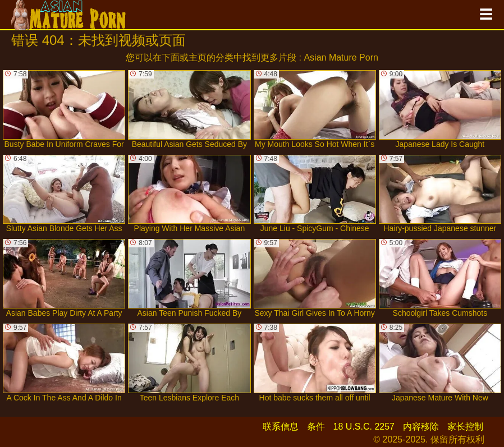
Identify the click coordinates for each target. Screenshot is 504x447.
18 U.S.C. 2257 (364, 427)
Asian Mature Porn (341, 57)
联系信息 (281, 427)
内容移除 (421, 427)
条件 (316, 427)
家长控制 (465, 427)
